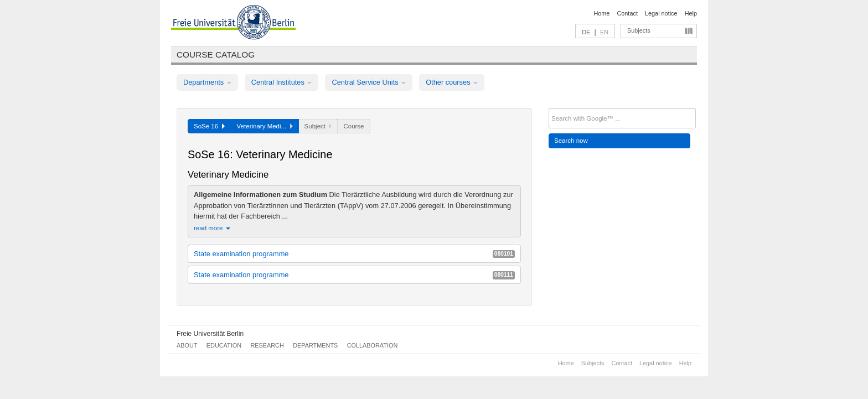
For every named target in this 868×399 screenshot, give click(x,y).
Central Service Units (369, 82)
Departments (207, 82)
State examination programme (354, 254)
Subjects (639, 30)
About (187, 345)
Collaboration (373, 345)
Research (267, 345)
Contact (627, 13)
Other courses (452, 82)
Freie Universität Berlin (210, 334)
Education (224, 345)
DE (586, 32)
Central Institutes (282, 82)
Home (601, 13)
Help (691, 13)
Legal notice (661, 13)
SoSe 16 (209, 126)
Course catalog (216, 55)
